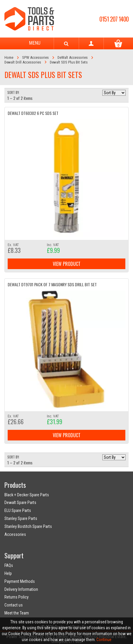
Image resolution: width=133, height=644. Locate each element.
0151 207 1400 (114, 19)
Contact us (14, 605)
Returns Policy (17, 597)
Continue (104, 640)
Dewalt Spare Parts (20, 502)
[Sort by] (114, 93)
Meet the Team (17, 613)
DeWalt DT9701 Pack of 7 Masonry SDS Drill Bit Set (52, 284)
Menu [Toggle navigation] (29, 43)
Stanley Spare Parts (21, 518)
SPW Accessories (35, 57)
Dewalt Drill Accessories (23, 62)
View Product (67, 264)
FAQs (9, 565)
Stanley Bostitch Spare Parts (28, 526)
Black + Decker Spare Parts (27, 495)
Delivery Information (21, 589)
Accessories (15, 534)
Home (9, 57)
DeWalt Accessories (73, 57)
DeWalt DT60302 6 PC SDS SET (33, 113)
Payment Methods (20, 581)
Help (8, 573)
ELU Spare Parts (18, 510)
